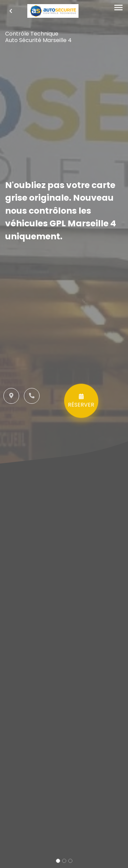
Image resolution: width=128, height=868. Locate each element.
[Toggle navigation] (118, 8)
